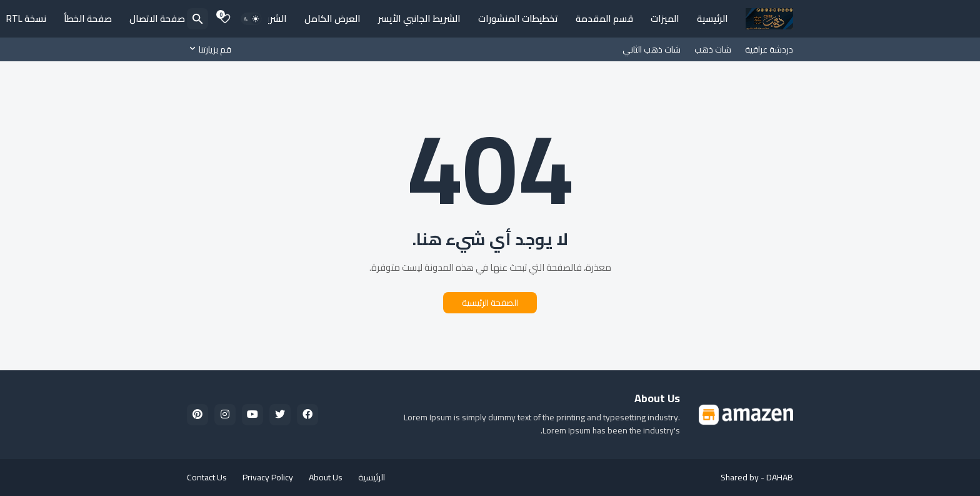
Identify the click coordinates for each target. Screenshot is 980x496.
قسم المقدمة (604, 18)
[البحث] (197, 19)
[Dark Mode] (251, 19)
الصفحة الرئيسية (490, 303)
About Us (326, 477)
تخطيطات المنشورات (518, 18)
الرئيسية (712, 18)
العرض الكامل (332, 18)
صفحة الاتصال (157, 18)
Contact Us (207, 477)
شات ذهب (713, 49)
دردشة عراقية (769, 49)
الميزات (665, 18)
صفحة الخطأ (88, 18)
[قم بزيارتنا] (212, 49)
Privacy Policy (268, 477)
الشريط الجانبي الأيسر (419, 18)
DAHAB (780, 477)
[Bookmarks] (225, 19)
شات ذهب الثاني (652, 49)
